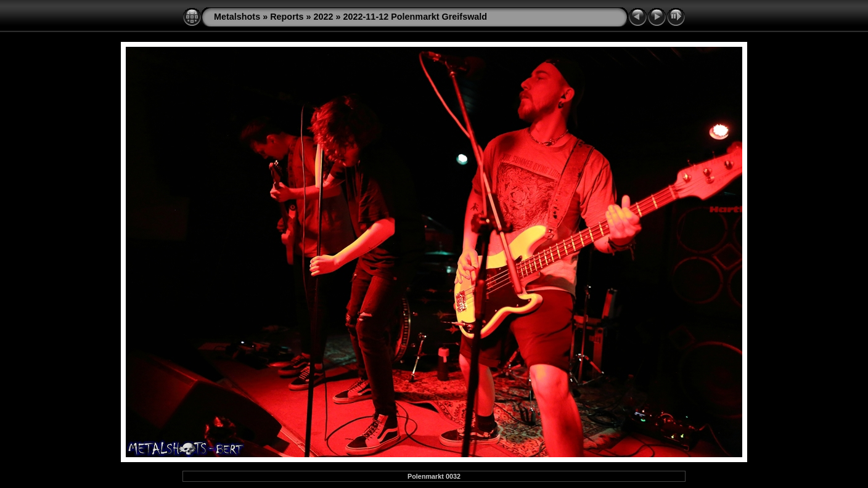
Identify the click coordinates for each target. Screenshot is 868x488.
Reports (287, 17)
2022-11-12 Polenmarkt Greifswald (416, 17)
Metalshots (237, 17)
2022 (324, 17)
